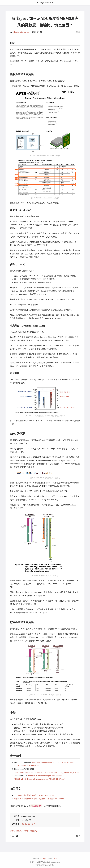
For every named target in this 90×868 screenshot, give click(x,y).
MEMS (20, 831)
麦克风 (34, 831)
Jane (56, 859)
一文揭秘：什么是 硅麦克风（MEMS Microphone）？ (36, 795)
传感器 (78, 32)
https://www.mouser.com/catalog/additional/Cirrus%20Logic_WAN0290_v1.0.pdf (47, 772)
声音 (27, 831)
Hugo (44, 859)
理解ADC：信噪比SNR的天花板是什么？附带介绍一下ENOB (39, 799)
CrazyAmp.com (45, 3)
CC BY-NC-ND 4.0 (29, 824)
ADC (13, 831)
